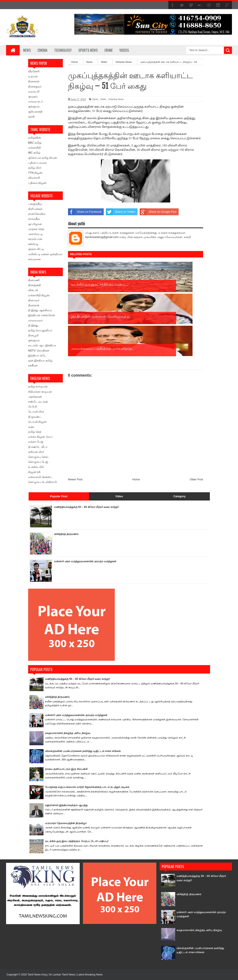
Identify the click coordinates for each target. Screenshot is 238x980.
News (27, 50)
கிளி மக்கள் (35, 209)
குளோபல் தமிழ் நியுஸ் (43, 158)
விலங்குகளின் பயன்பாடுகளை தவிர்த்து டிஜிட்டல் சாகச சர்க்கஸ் (85, 751)
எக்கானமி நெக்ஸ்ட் (40, 477)
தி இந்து (33, 325)
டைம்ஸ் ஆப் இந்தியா (42, 345)
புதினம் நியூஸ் (37, 183)
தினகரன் (34, 81)
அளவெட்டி (36, 234)
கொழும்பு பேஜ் (38, 462)
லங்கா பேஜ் (36, 442)
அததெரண (35, 397)
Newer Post (75, 415)
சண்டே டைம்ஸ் (38, 402)
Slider (103, 99)
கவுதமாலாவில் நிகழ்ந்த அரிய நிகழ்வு (69, 733)
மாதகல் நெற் (36, 229)
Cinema (42, 50)
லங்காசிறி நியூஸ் (39, 295)
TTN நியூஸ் (35, 173)
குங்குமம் (34, 106)
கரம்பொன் (35, 239)
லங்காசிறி (34, 148)
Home (136, 415)
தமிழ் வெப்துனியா (40, 330)
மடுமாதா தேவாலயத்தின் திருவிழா (67, 823)
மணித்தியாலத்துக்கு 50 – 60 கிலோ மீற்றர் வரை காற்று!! (89, 507)
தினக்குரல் (35, 87)
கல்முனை (34, 259)
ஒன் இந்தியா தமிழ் (40, 360)
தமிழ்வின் (35, 138)
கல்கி (31, 117)
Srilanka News (116, 99)
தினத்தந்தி (35, 285)
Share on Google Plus (158, 212)
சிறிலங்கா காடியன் (40, 392)
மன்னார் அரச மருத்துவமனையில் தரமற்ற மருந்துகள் (87, 561)
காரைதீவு (34, 219)
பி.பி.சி (33, 407)
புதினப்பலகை (37, 163)
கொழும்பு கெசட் (39, 457)
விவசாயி (34, 178)
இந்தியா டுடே (37, 356)
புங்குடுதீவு (35, 204)
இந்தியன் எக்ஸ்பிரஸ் (42, 315)
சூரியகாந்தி (35, 112)
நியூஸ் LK (34, 472)
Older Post (196, 415)
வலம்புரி (34, 92)
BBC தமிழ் (35, 143)
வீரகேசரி (34, 71)
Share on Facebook (85, 212)
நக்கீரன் (33, 365)
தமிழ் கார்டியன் (38, 386)
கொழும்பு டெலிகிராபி (43, 482)
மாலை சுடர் (36, 101)
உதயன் (33, 76)
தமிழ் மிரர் (35, 168)
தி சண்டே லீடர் (38, 447)
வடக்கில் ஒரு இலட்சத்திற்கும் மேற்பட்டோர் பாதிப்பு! (79, 841)
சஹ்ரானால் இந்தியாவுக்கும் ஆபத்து (68, 805)
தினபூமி (33, 335)
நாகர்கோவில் (37, 214)
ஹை (31, 427)
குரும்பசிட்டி (36, 249)
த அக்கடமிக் (36, 467)
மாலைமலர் (36, 320)
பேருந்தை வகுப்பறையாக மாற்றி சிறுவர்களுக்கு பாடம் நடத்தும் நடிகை (90, 787)
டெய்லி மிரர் (36, 412)
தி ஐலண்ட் (35, 417)
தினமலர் (34, 300)
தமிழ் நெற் (35, 432)
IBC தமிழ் (34, 153)
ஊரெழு (33, 244)
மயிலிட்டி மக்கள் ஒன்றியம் (45, 254)
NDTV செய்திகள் (39, 351)
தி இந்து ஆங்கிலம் (40, 310)
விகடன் (33, 290)
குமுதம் (33, 96)
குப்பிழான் (35, 224)
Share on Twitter (121, 212)
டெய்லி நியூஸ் (37, 422)
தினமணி (34, 280)
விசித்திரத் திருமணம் (67, 534)
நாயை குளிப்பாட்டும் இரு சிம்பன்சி (68, 769)
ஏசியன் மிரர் (36, 452)
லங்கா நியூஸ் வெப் (40, 437)
